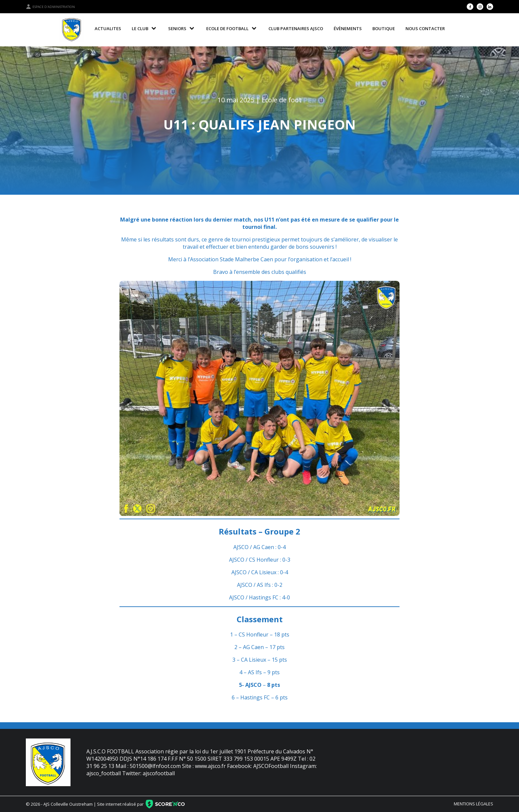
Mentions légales (473, 804)
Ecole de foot (282, 100)
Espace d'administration (50, 7)
